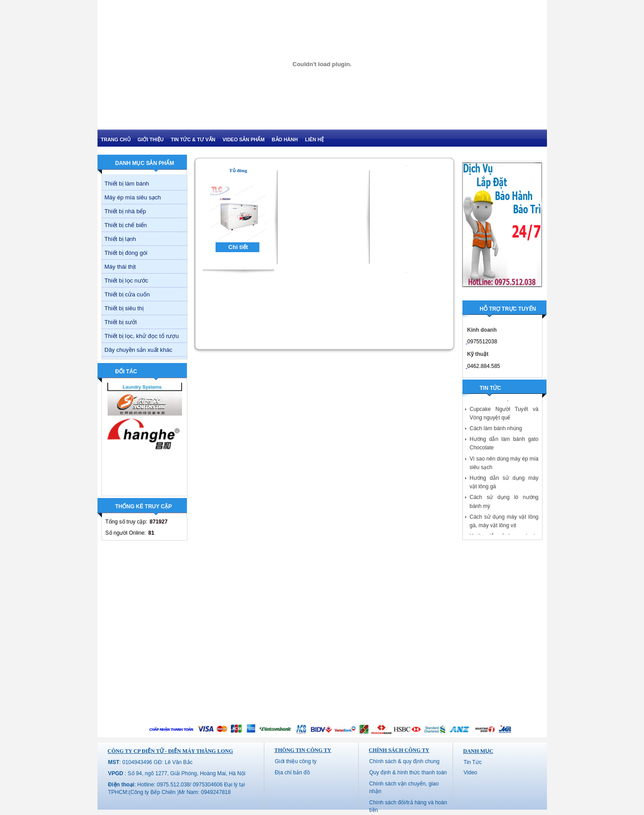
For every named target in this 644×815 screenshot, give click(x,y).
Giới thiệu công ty (296, 761)
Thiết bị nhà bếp (125, 211)
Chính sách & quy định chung (405, 761)
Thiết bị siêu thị (124, 308)
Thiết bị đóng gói (126, 253)
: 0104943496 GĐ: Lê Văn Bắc (150, 762)
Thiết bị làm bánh (127, 184)
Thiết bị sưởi (121, 322)
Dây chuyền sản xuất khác (139, 350)
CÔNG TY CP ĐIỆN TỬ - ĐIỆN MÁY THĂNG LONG (170, 751)
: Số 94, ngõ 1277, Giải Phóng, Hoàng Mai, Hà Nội (177, 773)
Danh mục (478, 751)
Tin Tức (473, 762)
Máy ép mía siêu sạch (133, 197)
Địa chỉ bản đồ (292, 773)
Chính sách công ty (399, 750)
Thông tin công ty (303, 750)
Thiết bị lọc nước (127, 281)
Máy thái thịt (120, 267)
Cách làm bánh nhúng (496, 431)
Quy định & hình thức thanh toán (408, 773)
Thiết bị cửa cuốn (127, 294)
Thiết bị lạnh (120, 239)
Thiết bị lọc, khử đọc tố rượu (142, 336)
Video (470, 773)
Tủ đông (238, 170)
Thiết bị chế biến (126, 225)
